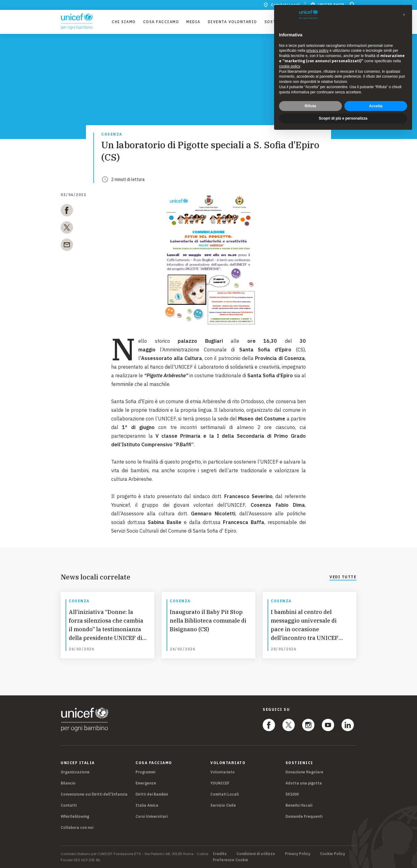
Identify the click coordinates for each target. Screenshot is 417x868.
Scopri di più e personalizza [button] (343, 118)
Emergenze (146, 783)
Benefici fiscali (299, 805)
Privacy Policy (298, 854)
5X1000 (292, 794)
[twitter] (67, 229)
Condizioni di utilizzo (256, 854)
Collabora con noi (77, 827)
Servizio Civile (223, 805)
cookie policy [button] (290, 66)
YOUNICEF (220, 783)
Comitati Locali (225, 794)
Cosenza (112, 135)
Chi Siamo (124, 22)
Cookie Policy (332, 854)
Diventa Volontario (233, 22)
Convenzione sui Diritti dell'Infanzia (94, 794)
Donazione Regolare (304, 772)
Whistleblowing (75, 816)
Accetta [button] (376, 106)
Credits (220, 854)
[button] (404, 15)
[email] (67, 246)
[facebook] (67, 211)
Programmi (145, 772)
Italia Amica (147, 805)
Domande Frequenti (304, 816)
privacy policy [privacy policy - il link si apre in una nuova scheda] (318, 51)
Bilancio (68, 783)
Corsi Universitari (152, 816)
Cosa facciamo (161, 22)
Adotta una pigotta (304, 783)
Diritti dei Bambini (152, 794)
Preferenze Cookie (231, 860)
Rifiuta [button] (310, 106)
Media (193, 22)
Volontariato (223, 772)
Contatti (69, 805)
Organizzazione (75, 772)
